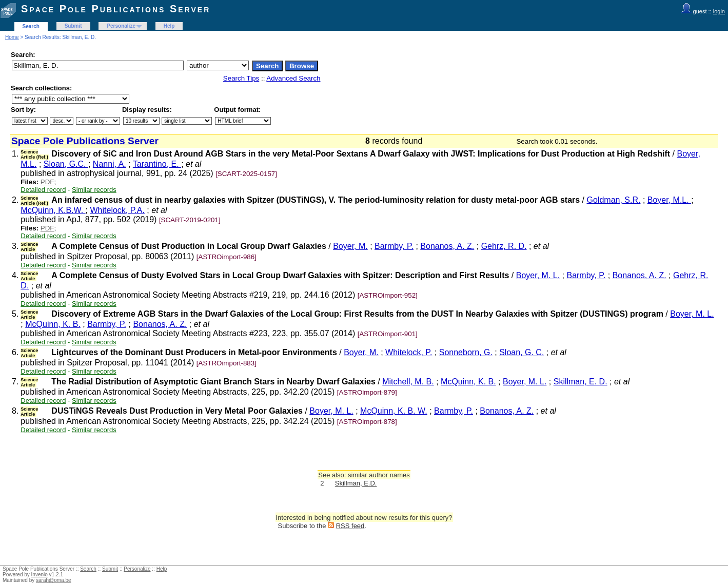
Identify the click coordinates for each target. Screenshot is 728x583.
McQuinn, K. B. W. (394, 411)
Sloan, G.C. (66, 164)
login (719, 11)
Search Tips (241, 78)
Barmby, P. (394, 246)
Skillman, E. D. (581, 382)
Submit (73, 26)
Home (12, 37)
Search (31, 26)
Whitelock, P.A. (117, 210)
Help (169, 26)
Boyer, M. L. (538, 275)
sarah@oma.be (54, 580)
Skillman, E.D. (356, 483)
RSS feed (350, 526)
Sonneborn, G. (466, 352)
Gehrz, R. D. (504, 246)
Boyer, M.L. (669, 200)
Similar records (94, 190)
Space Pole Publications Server (116, 9)
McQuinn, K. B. (53, 324)
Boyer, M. (350, 246)
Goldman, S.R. (614, 200)
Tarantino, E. (157, 164)
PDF (47, 182)
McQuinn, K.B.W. (53, 210)
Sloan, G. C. (522, 352)
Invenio (40, 575)
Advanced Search (293, 78)
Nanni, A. (110, 164)
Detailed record (43, 190)
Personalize (121, 26)
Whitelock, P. (409, 352)
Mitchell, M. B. (408, 382)
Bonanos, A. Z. (447, 246)
